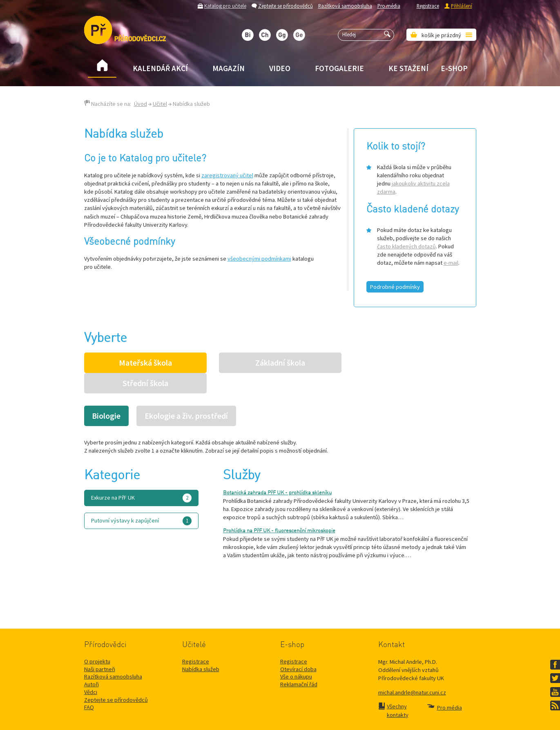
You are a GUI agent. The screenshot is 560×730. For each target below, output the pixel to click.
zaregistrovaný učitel (227, 175)
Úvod (141, 104)
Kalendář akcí (160, 68)
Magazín (229, 68)
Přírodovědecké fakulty (269, 714)
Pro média (389, 6)
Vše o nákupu (296, 656)
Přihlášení (462, 6)
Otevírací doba (298, 649)
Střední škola (415, 363)
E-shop (454, 68)
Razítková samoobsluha (345, 6)
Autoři (91, 664)
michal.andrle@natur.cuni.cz (412, 672)
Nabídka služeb (201, 649)
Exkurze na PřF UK (141, 478)
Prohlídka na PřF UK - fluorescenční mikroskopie (279, 510)
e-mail (451, 263)
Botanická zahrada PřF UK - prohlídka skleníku (277, 472)
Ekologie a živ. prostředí (186, 395)
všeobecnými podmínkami (259, 259)
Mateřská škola (145, 363)
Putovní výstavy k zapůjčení (141, 500)
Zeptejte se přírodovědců (286, 6)
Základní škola (280, 363)
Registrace (428, 6)
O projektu (97, 641)
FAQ (89, 687)
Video (280, 68)
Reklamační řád (299, 664)
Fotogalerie (339, 68)
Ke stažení (408, 68)
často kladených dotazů (406, 246)
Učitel (160, 104)
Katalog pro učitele (225, 6)
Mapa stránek (357, 714)
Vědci (91, 672)
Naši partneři (100, 649)
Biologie (106, 395)
